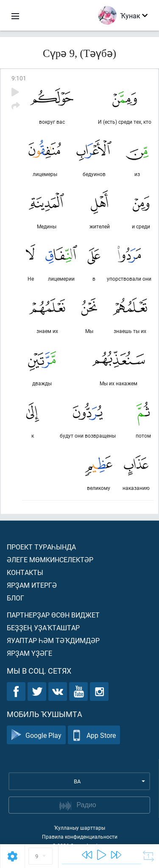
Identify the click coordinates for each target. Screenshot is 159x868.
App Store (94, 735)
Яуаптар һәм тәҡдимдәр (53, 640)
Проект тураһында (41, 547)
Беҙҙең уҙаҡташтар (43, 628)
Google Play (36, 735)
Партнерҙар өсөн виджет (53, 615)
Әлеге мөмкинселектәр (50, 559)
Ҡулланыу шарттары (79, 828)
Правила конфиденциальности (80, 837)
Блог (15, 598)
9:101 (19, 78)
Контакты (25, 572)
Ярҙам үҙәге (29, 653)
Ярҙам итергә (32, 585)
